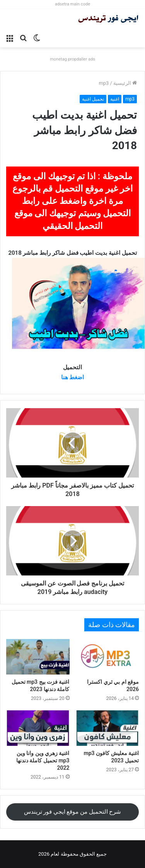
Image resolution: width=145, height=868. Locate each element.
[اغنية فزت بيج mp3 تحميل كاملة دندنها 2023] (38, 657)
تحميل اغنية (93, 99)
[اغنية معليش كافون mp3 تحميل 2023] (107, 728)
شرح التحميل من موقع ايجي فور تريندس (73, 812)
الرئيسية (125, 83)
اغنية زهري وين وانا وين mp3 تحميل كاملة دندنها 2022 (43, 760)
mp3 (104, 83)
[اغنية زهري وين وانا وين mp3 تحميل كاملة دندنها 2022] (38, 728)
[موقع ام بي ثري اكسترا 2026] (107, 657)
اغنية (115, 99)
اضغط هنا (73, 377)
